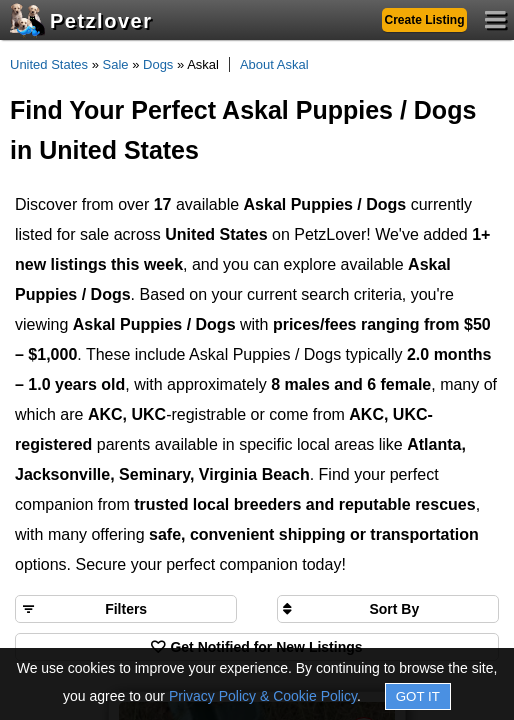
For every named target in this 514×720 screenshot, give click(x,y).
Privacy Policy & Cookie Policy (263, 696)
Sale (116, 64)
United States (49, 64)
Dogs (158, 64)
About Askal (274, 64)
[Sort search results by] (388, 609)
